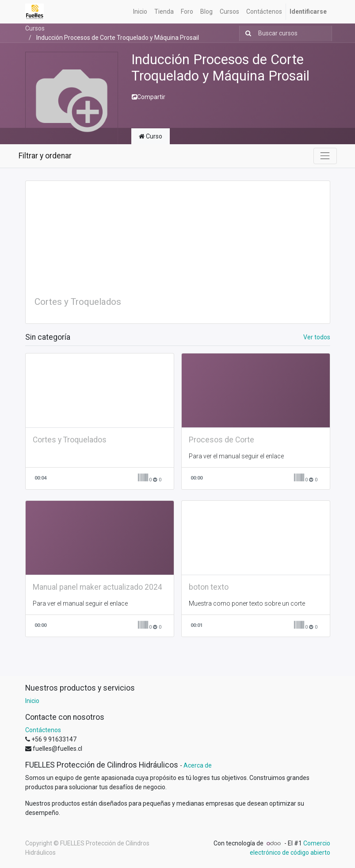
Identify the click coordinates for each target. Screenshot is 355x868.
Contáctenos (43, 730)
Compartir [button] (149, 97)
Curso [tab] (151, 136)
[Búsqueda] (246, 33)
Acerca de (198, 765)
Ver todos (317, 337)
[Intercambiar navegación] (325, 156)
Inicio (32, 701)
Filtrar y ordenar (45, 156)
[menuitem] (140, 12)
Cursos (35, 28)
